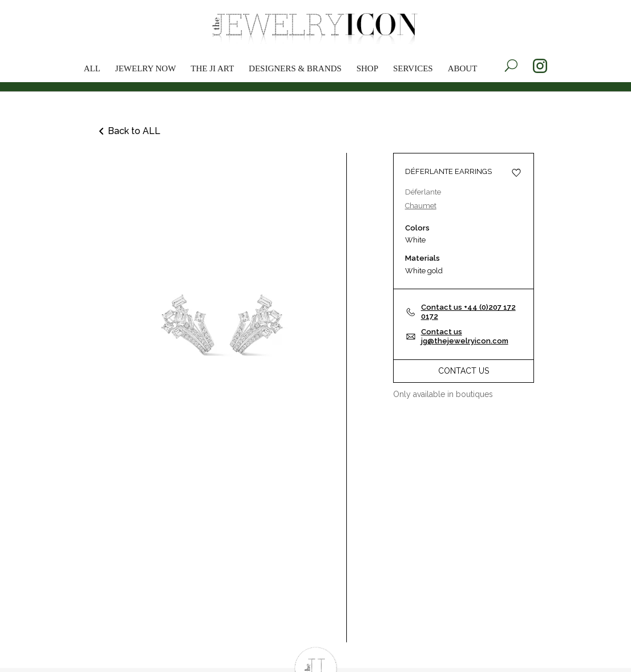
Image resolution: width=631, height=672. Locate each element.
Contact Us (464, 371)
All (92, 68)
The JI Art (212, 68)
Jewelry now (146, 68)
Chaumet (421, 206)
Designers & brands (295, 68)
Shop (367, 68)
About (463, 68)
